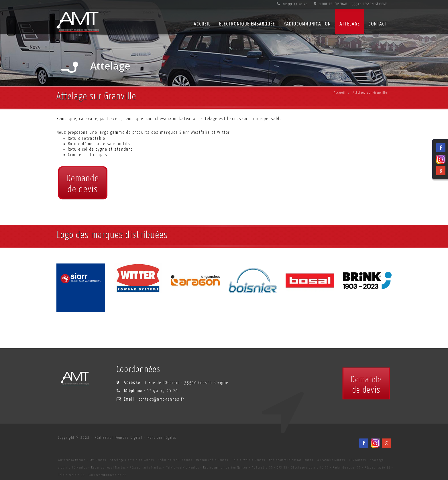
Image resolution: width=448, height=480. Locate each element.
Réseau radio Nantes (146, 468)
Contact (378, 24)
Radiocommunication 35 (108, 475)
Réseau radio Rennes (212, 460)
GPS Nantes (358, 460)
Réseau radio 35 (378, 468)
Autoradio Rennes (72, 460)
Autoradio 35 (262, 468)
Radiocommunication (307, 24)
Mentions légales (162, 438)
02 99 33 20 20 (292, 4)
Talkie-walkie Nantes (183, 468)
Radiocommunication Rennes (291, 460)
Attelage (350, 24)
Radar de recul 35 (347, 468)
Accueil (340, 93)
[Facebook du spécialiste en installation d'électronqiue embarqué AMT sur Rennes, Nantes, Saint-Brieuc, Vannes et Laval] (364, 443)
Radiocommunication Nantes (226, 468)
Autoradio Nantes (331, 460)
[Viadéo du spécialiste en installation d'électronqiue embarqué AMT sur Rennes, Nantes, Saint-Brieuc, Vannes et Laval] (375, 443)
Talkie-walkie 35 (71, 475)
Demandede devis (83, 184)
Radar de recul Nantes (109, 468)
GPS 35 (282, 468)
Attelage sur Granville (370, 93)
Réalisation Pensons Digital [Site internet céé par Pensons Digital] (119, 438)
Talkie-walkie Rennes (249, 460)
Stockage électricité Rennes (132, 460)
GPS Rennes (98, 460)
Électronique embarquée (247, 24)
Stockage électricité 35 (310, 468)
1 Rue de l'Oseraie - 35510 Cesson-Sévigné (351, 4)
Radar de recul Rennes (175, 460)
